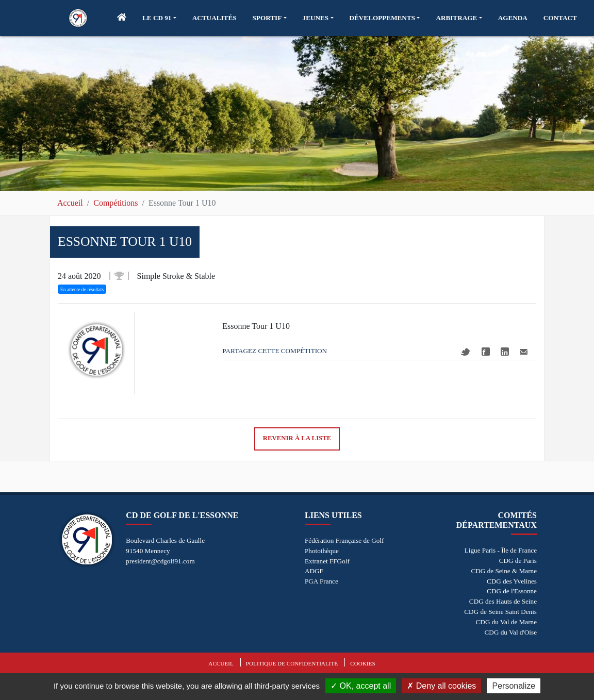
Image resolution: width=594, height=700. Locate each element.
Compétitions (115, 203)
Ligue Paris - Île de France (501, 550)
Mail (524, 352)
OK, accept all (361, 686)
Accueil (70, 203)
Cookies (362, 663)
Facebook (486, 352)
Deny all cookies (441, 686)
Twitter (466, 352)
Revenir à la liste (297, 438)
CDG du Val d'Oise (511, 632)
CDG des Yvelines (512, 581)
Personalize (514, 686)
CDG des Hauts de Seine (503, 601)
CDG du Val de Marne (506, 622)
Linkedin (505, 352)
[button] (159, 18)
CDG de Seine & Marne (504, 571)
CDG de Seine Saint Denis (500, 612)
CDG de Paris (518, 561)
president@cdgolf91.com (160, 561)
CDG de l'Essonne (512, 591)
